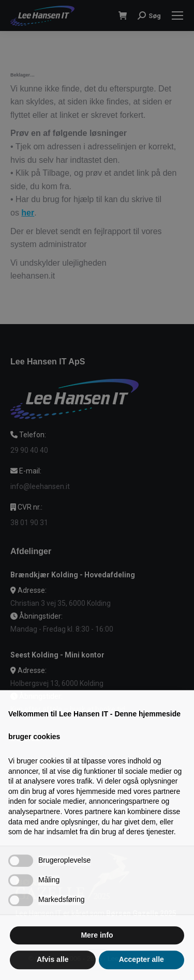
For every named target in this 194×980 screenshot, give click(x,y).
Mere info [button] (97, 956)
